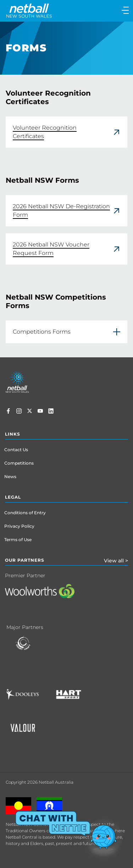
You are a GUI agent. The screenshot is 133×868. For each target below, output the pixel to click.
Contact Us (16, 450)
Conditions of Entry (25, 513)
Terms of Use (18, 540)
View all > (116, 561)
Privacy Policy (19, 526)
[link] (66, 132)
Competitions (19, 463)
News (10, 476)
